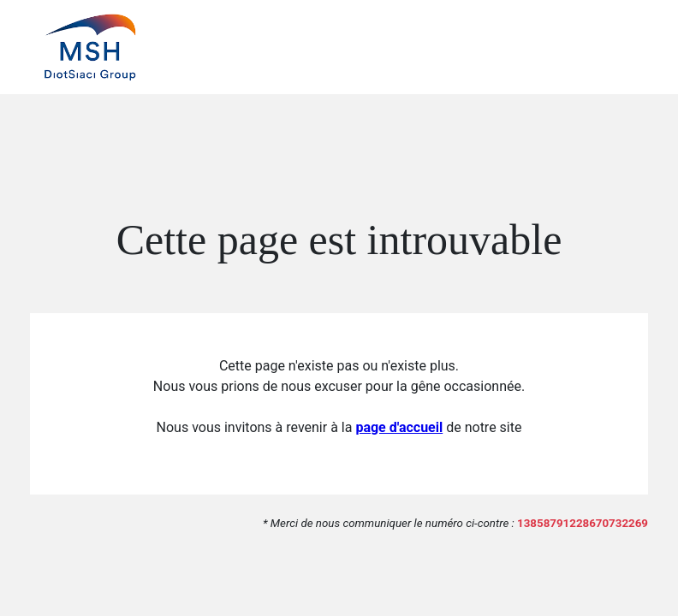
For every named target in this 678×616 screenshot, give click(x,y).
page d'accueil (399, 427)
